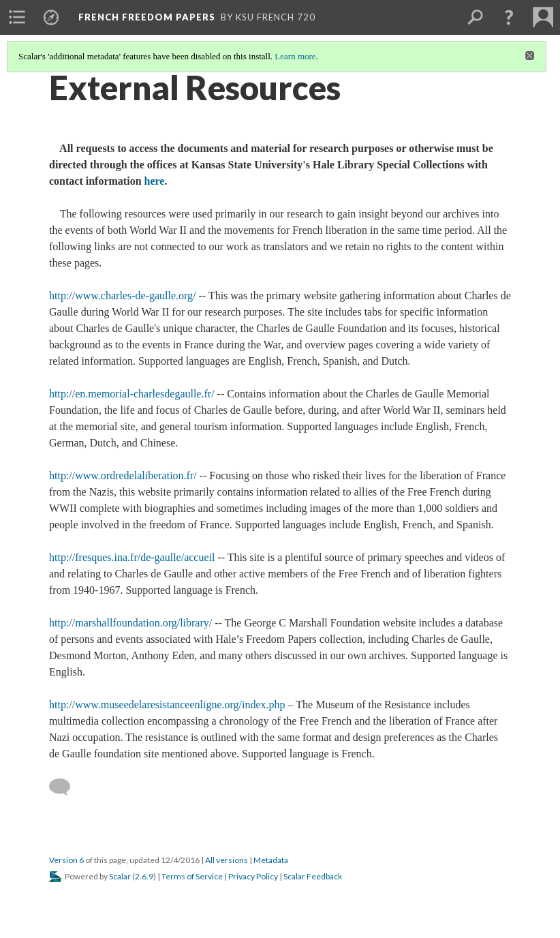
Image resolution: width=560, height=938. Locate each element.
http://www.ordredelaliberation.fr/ (123, 475)
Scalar (120, 876)
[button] (509, 17)
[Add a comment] (66, 787)
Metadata (271, 860)
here (155, 181)
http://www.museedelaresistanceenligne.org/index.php (167, 705)
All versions (227, 860)
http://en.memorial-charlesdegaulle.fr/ (132, 394)
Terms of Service (192, 876)
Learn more (295, 56)
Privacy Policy (253, 876)
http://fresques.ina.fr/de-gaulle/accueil (132, 557)
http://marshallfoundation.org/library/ (130, 623)
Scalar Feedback (313, 876)
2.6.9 (144, 876)
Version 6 (66, 860)
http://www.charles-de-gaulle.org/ (123, 296)
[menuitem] (17, 17)
